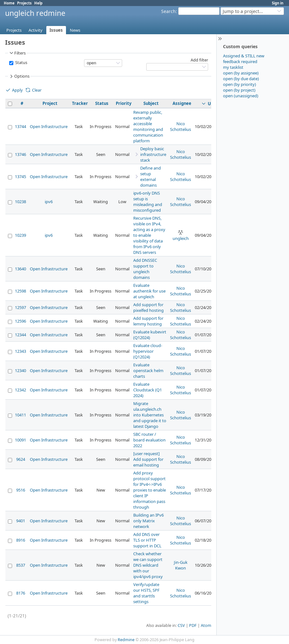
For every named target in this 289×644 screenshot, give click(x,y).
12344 (20, 335)
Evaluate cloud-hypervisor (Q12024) (148, 351)
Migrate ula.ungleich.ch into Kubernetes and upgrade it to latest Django (150, 415)
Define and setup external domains (151, 177)
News (75, 30)
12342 (20, 390)
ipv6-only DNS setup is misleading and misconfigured (148, 202)
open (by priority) (240, 84)
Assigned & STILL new (244, 56)
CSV (181, 625)
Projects (24, 3)
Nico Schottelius (181, 126)
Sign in (278, 3)
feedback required (240, 61)
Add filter (199, 60)
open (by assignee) (241, 73)
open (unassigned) (241, 96)
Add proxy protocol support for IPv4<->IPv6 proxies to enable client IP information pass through (150, 490)
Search (168, 11)
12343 (20, 351)
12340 (20, 370)
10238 (20, 202)
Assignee (182, 103)
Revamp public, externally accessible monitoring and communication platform (148, 126)
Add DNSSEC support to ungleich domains (145, 269)
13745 (20, 177)
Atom (206, 625)
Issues (56, 30)
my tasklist (233, 67)
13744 (20, 126)
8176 (21, 593)
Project (50, 103)
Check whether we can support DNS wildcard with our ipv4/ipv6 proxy (148, 565)
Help (38, 3)
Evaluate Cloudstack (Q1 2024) (148, 390)
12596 (20, 321)
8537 (21, 565)
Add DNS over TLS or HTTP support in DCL (147, 540)
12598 (20, 291)
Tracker (80, 103)
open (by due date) (241, 79)
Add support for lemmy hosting (148, 321)
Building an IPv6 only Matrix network (148, 521)
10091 (20, 440)
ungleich (181, 235)
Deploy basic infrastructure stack (153, 154)
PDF (193, 625)
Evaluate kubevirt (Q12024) (150, 335)
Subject (151, 103)
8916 (21, 540)
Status (21, 63)
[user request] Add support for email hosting (148, 459)
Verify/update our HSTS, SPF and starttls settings (146, 593)
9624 (21, 459)
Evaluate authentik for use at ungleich (149, 291)
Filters (17, 53)
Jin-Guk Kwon (181, 565)
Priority (124, 103)
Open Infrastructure (49, 126)
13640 (20, 269)
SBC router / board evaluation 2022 (149, 440)
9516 (21, 490)
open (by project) (239, 90)
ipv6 (49, 202)
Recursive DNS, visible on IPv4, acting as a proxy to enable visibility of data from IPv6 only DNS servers (149, 235)
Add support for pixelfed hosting (148, 307)
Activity (36, 30)
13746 (20, 154)
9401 (21, 521)
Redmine (126, 640)
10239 (20, 235)
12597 (20, 307)
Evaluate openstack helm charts (148, 370)
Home (9, 3)
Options (19, 76)
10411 (20, 415)
